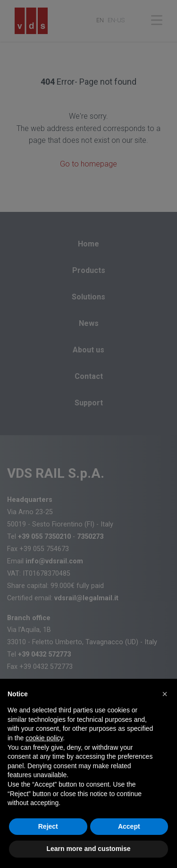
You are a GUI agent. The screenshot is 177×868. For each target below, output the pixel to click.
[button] (165, 694)
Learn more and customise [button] (88, 849)
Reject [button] (48, 826)
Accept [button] (129, 826)
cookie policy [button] (44, 738)
